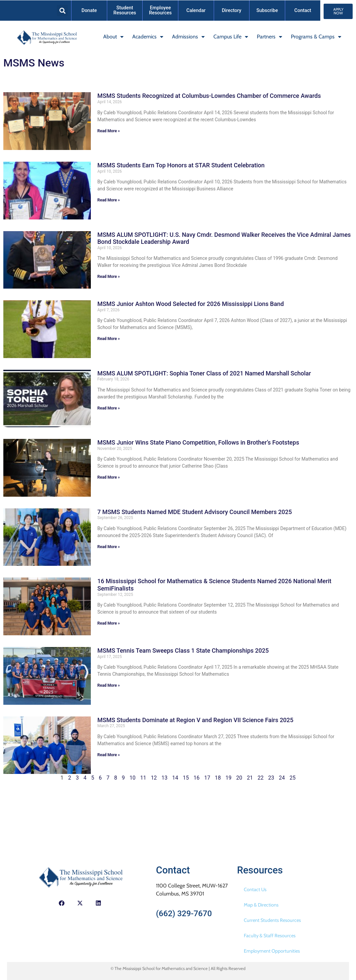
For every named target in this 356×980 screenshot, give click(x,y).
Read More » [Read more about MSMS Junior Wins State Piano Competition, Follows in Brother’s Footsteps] (109, 477)
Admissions (188, 37)
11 (143, 778)
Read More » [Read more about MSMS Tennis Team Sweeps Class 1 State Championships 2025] (109, 685)
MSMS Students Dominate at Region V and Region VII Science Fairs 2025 (196, 720)
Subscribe (267, 11)
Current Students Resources (272, 920)
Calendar (196, 11)
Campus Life (231, 37)
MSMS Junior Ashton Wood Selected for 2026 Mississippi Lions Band (191, 304)
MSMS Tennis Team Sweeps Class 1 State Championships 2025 (183, 650)
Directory (231, 11)
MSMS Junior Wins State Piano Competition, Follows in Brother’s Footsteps (198, 442)
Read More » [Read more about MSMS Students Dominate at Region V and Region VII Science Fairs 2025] (109, 755)
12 (154, 778)
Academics (148, 37)
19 (228, 778)
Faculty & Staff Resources (270, 936)
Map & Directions (261, 905)
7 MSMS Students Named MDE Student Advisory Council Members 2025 (195, 512)
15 (186, 778)
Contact (303, 11)
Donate (89, 11)
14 (175, 778)
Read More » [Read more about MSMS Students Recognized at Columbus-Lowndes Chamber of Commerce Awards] (109, 131)
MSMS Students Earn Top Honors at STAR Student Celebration (181, 165)
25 (293, 778)
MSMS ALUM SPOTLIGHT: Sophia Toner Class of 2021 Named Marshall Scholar (204, 373)
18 (218, 778)
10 (133, 778)
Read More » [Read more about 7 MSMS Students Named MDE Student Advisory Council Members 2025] (109, 547)
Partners (270, 37)
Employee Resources (160, 10)
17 (207, 778)
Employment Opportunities (272, 951)
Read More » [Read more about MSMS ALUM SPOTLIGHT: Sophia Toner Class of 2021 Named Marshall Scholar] (109, 408)
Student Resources (125, 10)
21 (250, 778)
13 (165, 778)
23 (271, 778)
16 (196, 778)
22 (260, 778)
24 (282, 778)
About (113, 37)
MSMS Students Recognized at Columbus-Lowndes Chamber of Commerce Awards (209, 96)
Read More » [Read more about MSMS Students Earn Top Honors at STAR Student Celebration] (109, 200)
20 (239, 778)
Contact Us (255, 889)
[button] (62, 11)
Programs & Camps (316, 37)
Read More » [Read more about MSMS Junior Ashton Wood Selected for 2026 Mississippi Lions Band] (109, 339)
